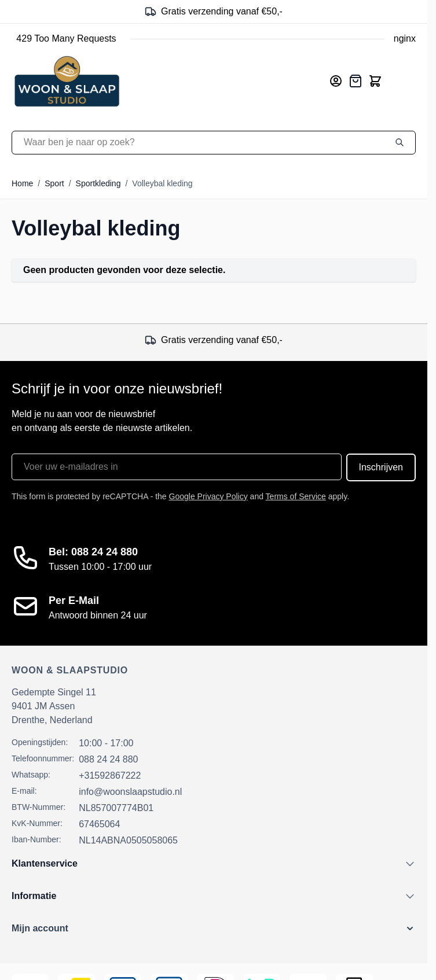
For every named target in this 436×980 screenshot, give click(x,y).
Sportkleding (98, 183)
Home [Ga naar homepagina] (22, 183)
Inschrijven (381, 467)
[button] (214, 929)
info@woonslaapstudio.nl (130, 792)
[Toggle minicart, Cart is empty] (375, 81)
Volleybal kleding (162, 183)
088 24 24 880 (108, 759)
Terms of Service (296, 496)
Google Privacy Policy (208, 496)
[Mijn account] (336, 81)
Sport (54, 183)
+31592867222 (110, 775)
